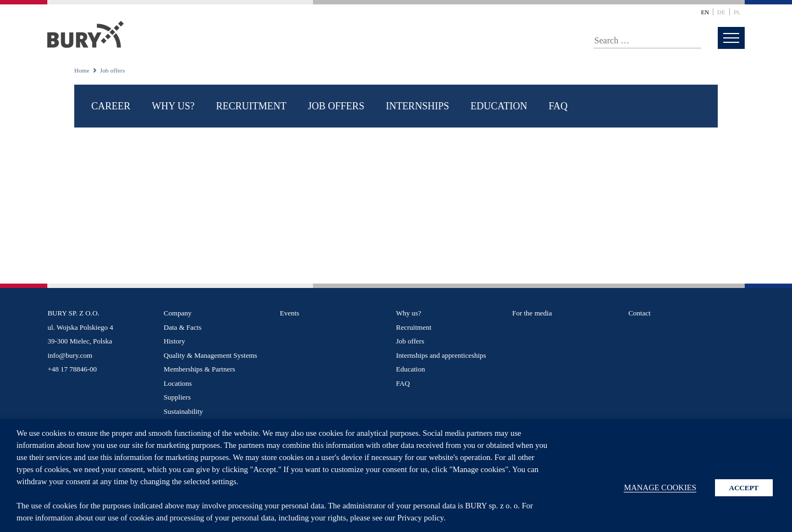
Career (111, 106)
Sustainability (184, 411)
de (721, 12)
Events (290, 313)
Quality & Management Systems (211, 355)
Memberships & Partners (200, 369)
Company (178, 313)
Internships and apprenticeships (441, 355)
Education (499, 106)
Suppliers (177, 397)
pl (737, 12)
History (175, 341)
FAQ (558, 106)
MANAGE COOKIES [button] (660, 487)
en (705, 12)
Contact (639, 313)
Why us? (173, 106)
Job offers (336, 106)
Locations (178, 383)
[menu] (731, 38)
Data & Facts (183, 327)
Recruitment (251, 106)
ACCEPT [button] (744, 488)
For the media (532, 313)
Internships (417, 106)
